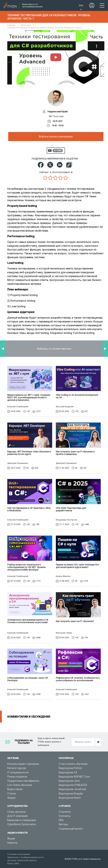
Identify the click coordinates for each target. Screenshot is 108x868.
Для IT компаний (17, 816)
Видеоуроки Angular (71, 794)
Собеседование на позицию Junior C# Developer (27, 679)
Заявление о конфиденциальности (25, 857)
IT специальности (18, 772)
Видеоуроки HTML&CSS (73, 785)
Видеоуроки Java (69, 781)
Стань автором (16, 812)
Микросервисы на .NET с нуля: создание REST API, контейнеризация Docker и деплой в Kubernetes (29, 398)
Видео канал (15, 789)
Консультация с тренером (23, 764)
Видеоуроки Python (70, 768)
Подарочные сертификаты (23, 781)
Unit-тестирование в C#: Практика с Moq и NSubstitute (29, 509)
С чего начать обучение (73, 764)
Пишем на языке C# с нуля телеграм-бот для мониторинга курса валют (77, 566)
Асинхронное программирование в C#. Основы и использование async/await (28, 621)
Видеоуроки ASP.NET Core (74, 777)
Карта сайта (13, 864)
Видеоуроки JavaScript (73, 789)
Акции (11, 839)
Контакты (65, 816)
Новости (12, 843)
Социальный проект (71, 829)
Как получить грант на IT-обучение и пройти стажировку (75, 453)
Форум (11, 798)
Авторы (63, 824)
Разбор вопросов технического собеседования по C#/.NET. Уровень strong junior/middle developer (27, 567)
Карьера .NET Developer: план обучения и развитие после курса (29, 453)
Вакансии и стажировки (22, 820)
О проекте (65, 812)
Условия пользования (19, 854)
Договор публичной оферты (22, 860)
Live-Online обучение (20, 785)
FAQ (61, 820)
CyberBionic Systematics (22, 824)
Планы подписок (17, 777)
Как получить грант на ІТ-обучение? (75, 621)
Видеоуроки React (70, 798)
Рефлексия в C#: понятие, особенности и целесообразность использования (78, 679)
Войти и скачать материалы (56, 137)
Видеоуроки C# (68, 772)
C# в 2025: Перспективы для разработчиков (71, 509)
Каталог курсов (17, 768)
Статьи (12, 794)
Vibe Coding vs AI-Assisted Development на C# (77, 396)
